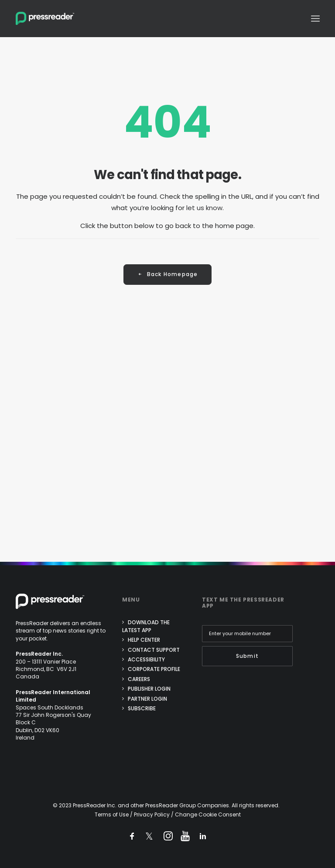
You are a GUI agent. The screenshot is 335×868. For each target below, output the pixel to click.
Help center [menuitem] (144, 640)
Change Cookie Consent (208, 814)
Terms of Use (112, 814)
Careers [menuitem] (139, 679)
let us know (204, 208)
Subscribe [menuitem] (142, 708)
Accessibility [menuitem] (146, 659)
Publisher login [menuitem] (149, 689)
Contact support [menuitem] (154, 650)
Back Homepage (168, 275)
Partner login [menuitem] (147, 699)
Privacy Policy (152, 814)
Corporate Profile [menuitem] (154, 669)
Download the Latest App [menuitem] (146, 626)
